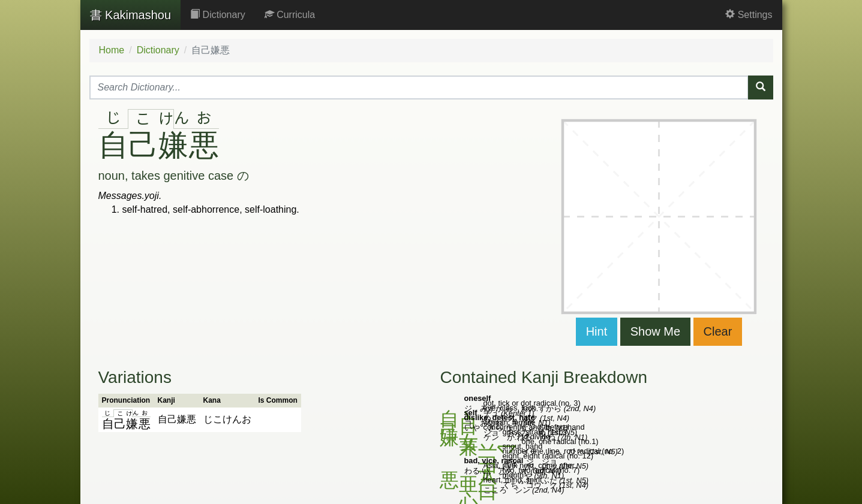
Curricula (290, 15)
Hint (597, 331)
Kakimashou (131, 15)
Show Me (655, 331)
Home (112, 50)
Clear (718, 331)
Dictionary (218, 15)
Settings (749, 15)
